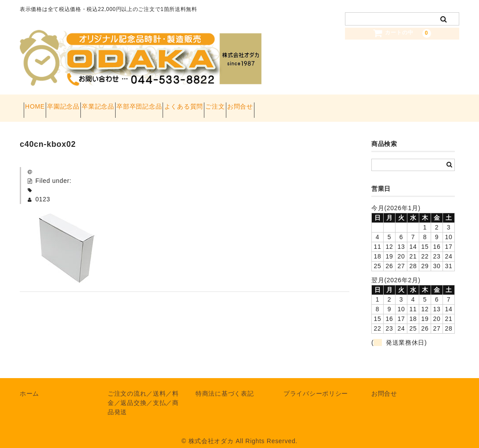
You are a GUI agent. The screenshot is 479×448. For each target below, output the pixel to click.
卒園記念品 (83, 104)
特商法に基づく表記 (225, 385)
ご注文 (297, 104)
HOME (39, 104)
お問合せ (338, 104)
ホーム (29, 385)
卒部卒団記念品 (190, 104)
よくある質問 (250, 104)
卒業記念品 (133, 104)
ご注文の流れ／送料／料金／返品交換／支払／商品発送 (143, 394)
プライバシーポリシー (316, 385)
